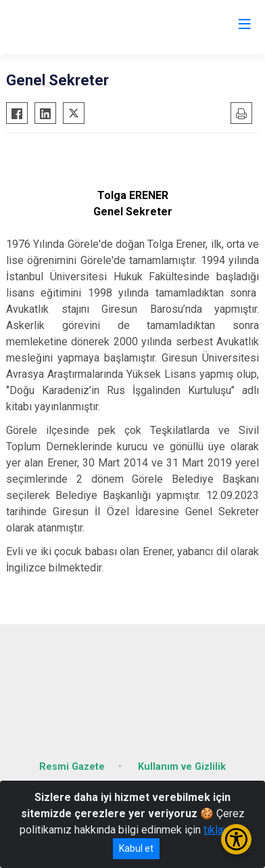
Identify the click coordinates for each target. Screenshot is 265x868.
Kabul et (136, 848)
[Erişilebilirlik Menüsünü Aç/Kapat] (236, 839)
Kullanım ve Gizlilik (182, 767)
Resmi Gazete (72, 767)
